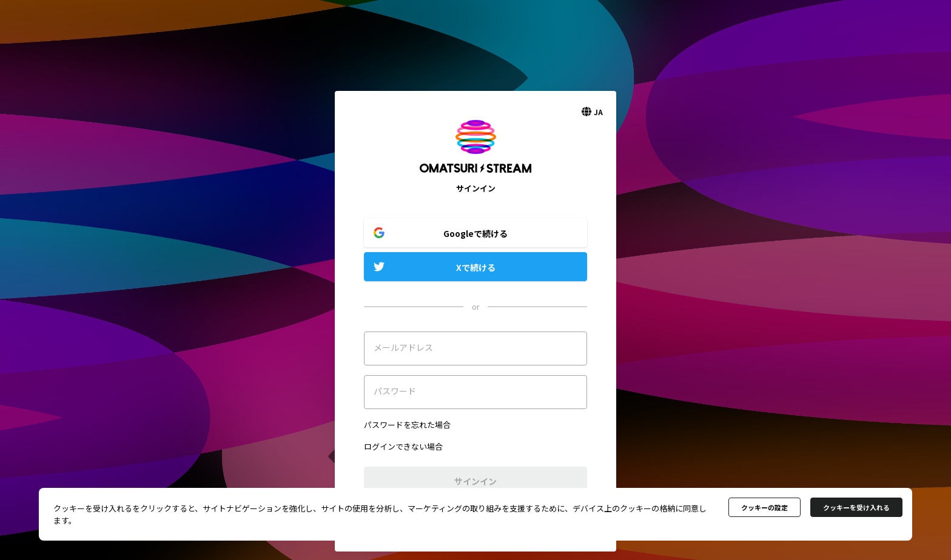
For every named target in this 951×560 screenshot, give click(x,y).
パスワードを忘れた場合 (407, 425)
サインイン (475, 481)
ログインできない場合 (403, 446)
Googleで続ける (475, 233)
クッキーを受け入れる (856, 507)
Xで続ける (476, 267)
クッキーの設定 (764, 507)
